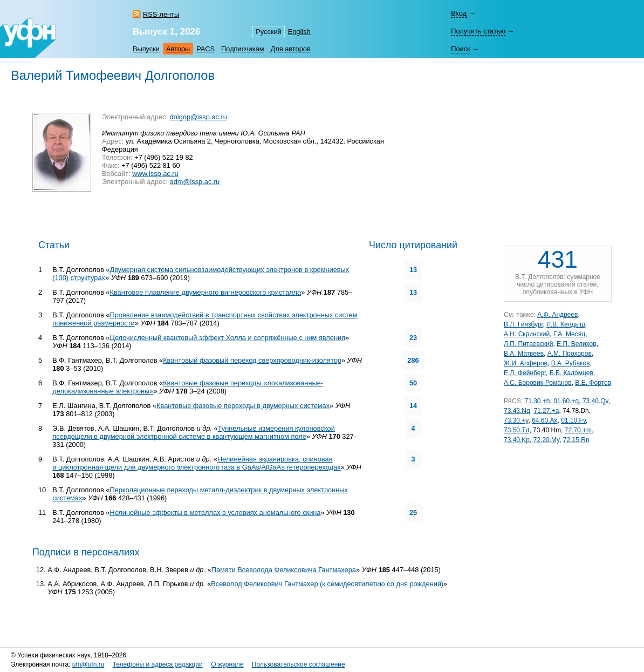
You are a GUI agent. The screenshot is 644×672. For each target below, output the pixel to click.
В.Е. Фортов (593, 383)
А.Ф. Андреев (557, 315)
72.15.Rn (576, 440)
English (299, 32)
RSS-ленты (161, 14)
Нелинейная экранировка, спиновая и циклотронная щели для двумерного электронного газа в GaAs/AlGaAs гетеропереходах (196, 463)
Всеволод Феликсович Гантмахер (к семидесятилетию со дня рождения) (327, 584)
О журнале (227, 664)
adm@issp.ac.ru (195, 182)
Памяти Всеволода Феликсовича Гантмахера (284, 570)
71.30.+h (537, 401)
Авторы (178, 49)
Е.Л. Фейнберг (525, 373)
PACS (205, 49)
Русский (268, 32)
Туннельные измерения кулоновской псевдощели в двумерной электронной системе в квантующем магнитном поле (194, 432)
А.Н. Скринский (527, 334)
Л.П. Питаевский (528, 344)
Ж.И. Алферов (526, 363)
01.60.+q (566, 401)
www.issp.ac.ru (155, 174)
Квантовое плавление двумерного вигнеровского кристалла (205, 292)
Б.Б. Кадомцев (571, 373)
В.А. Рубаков (571, 363)
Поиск (460, 49)
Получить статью (478, 31)
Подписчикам (242, 49)
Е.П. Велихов (577, 344)
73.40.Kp (517, 440)
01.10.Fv (573, 420)
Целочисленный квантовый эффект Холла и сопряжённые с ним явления (227, 338)
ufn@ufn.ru (88, 664)
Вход (459, 13)
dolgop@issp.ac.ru (198, 117)
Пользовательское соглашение (299, 664)
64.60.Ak (544, 420)
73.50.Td (516, 430)
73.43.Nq (517, 411)
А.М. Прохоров (570, 354)
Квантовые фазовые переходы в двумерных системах (243, 406)
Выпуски (146, 49)
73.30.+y (516, 420)
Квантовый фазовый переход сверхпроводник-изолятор (252, 360)
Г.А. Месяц (569, 334)
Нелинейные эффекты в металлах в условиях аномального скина (215, 513)
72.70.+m (578, 430)
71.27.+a (546, 411)
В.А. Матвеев (524, 354)
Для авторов (291, 49)
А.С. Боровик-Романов (538, 383)
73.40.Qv (595, 401)
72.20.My (546, 440)
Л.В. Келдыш (566, 324)
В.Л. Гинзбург (523, 324)
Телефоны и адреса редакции (158, 664)
